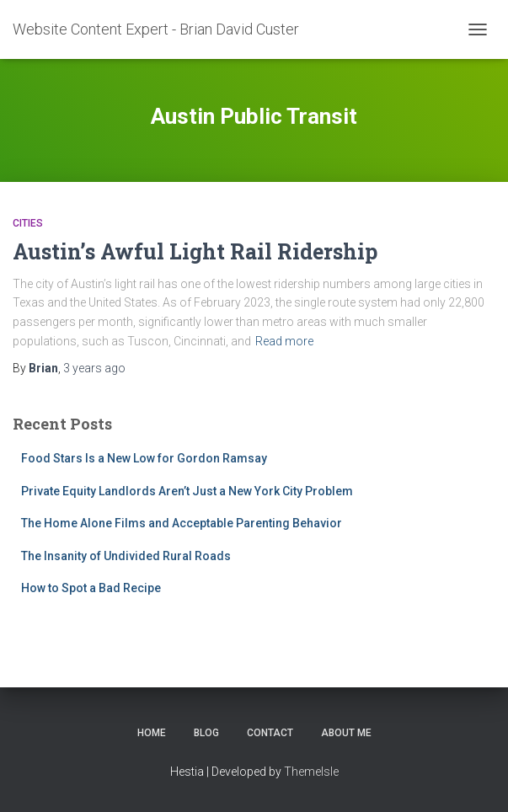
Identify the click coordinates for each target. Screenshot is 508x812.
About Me (346, 733)
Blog (206, 733)
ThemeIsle (311, 772)
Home (152, 733)
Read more (284, 341)
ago (94, 368)
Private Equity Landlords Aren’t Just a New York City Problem (187, 491)
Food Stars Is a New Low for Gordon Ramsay (144, 458)
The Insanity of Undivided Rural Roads (126, 556)
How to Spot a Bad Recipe (91, 588)
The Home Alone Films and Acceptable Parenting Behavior (182, 523)
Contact (270, 733)
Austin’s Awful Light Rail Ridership (195, 251)
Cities (28, 223)
